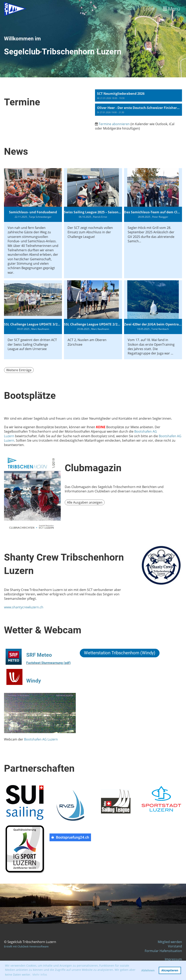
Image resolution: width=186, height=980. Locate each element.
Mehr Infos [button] (40, 975)
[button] (138, 95)
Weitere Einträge (19, 370)
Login (149, 9)
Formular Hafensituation (163, 951)
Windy (34, 681)
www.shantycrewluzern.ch (24, 607)
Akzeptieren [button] (170, 970)
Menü (171, 9)
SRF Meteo (39, 655)
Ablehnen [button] (148, 970)
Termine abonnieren (114, 124)
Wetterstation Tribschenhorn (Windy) (120, 653)
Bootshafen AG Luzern (41, 739)
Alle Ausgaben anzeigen (85, 502)
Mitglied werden (170, 942)
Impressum (173, 959)
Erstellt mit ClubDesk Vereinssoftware (26, 946)
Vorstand (175, 946)
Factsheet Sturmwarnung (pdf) (49, 663)
